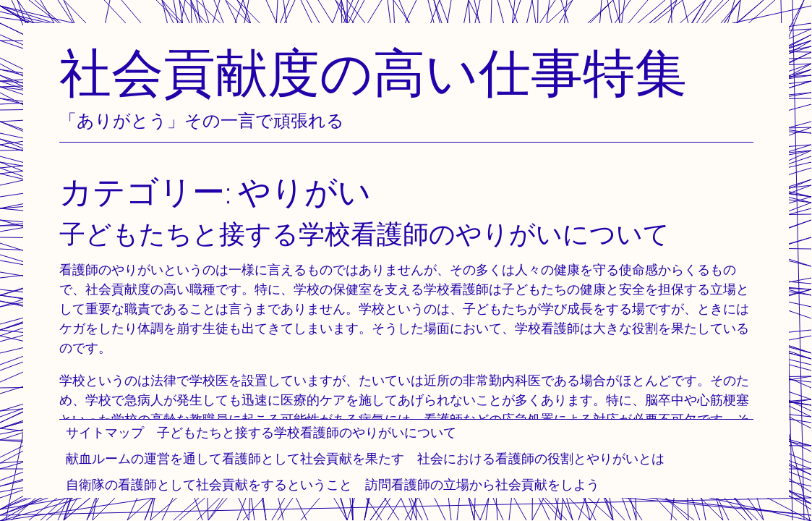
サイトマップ (105, 432)
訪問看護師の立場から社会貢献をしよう (482, 484)
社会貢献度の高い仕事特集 (373, 72)
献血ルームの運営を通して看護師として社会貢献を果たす (235, 458)
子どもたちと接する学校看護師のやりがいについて (307, 432)
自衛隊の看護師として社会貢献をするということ (209, 484)
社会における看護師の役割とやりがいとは (541, 458)
